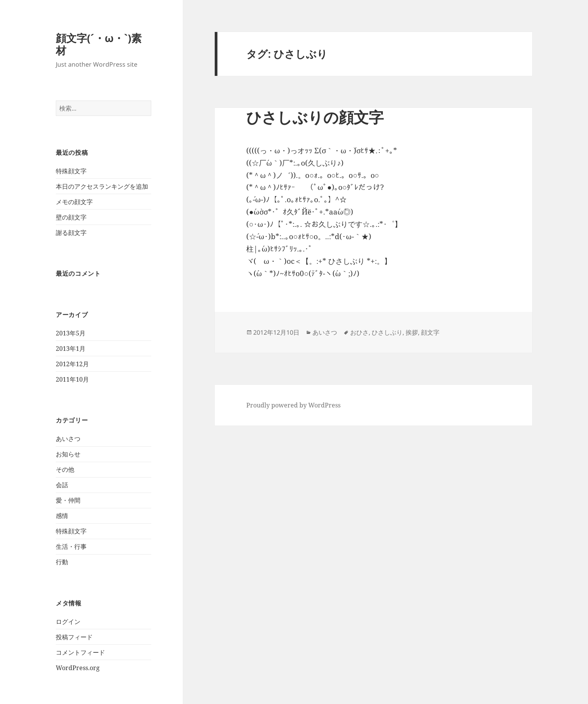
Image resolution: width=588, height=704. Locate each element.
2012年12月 (72, 364)
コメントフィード (80, 652)
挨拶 (412, 332)
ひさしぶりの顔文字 (315, 117)
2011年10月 (72, 379)
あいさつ (68, 439)
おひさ (359, 332)
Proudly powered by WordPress (293, 405)
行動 (62, 562)
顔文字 (430, 332)
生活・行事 (71, 546)
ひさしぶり (387, 332)
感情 (62, 516)
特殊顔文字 (71, 171)
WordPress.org (78, 668)
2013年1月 (71, 349)
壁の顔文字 (71, 217)
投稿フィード (74, 637)
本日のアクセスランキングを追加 (102, 186)
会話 (62, 485)
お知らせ (68, 454)
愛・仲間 (68, 500)
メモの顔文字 (74, 202)
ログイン (68, 622)
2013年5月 (71, 333)
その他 (65, 469)
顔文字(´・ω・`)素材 (99, 44)
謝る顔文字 (71, 233)
